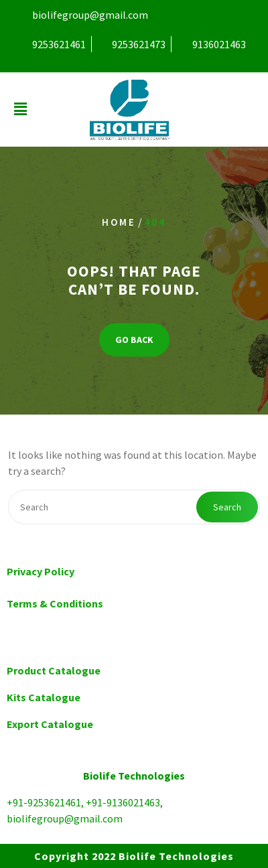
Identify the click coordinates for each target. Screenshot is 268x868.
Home (119, 222)
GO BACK (134, 340)
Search (227, 507)
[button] (20, 110)
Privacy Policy (41, 571)
